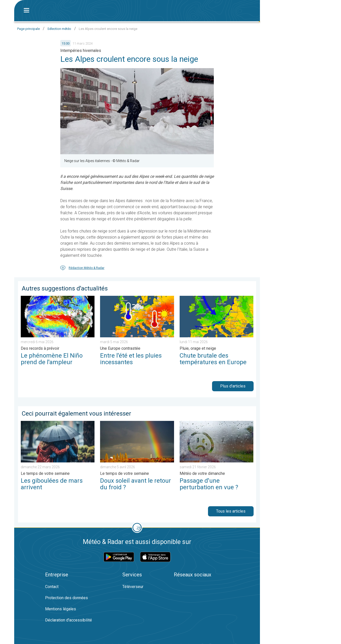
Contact (52, 587)
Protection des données (67, 598)
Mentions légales (61, 609)
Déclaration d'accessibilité (69, 620)
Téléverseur (133, 587)
